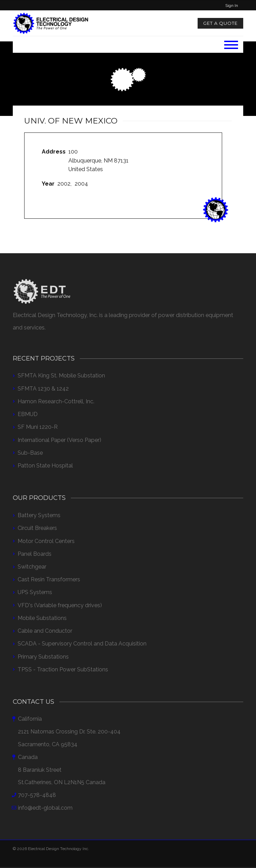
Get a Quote (220, 23)
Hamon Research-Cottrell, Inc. (56, 401)
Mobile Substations (42, 618)
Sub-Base (30, 453)
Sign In (232, 6)
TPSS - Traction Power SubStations (63, 669)
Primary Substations (43, 657)
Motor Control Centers (46, 541)
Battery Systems (39, 515)
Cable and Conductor (45, 631)
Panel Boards (35, 554)
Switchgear (32, 567)
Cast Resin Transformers (49, 579)
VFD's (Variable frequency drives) (60, 605)
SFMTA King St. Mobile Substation (61, 376)
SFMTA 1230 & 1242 (43, 389)
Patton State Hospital (45, 466)
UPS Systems (35, 592)
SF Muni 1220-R (38, 427)
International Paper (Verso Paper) (59, 440)
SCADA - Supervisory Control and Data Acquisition (82, 644)
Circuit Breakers (37, 528)
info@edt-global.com (45, 808)
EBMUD (28, 414)
